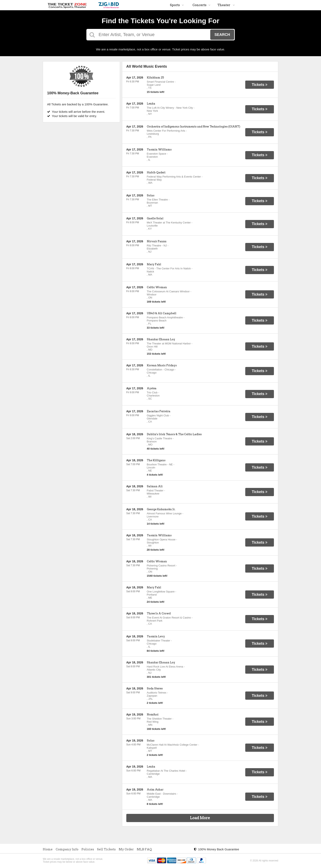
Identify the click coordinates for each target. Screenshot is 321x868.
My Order (126, 849)
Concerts (201, 5)
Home (48, 849)
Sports (177, 5)
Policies (88, 849)
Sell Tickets (106, 849)
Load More (200, 818)
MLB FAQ (144, 849)
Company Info (67, 849)
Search (222, 35)
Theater (226, 5)
